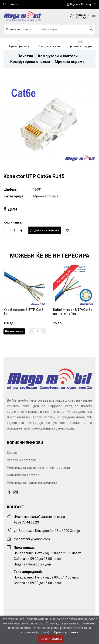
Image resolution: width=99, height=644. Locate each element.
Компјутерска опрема (30, 62)
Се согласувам (51, 639)
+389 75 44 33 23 (26, 522)
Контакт (13, 4)
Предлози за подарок (80, 46)
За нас (12, 453)
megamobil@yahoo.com (32, 539)
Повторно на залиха (49, 46)
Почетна (25, 56)
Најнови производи (19, 46)
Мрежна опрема (70, 62)
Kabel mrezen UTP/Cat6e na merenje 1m (73, 312)
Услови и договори (22, 460)
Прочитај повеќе (66, 632)
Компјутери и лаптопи (58, 56)
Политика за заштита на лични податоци (38, 468)
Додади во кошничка (45, 230)
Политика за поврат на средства (32, 482)
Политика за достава (23, 475)
